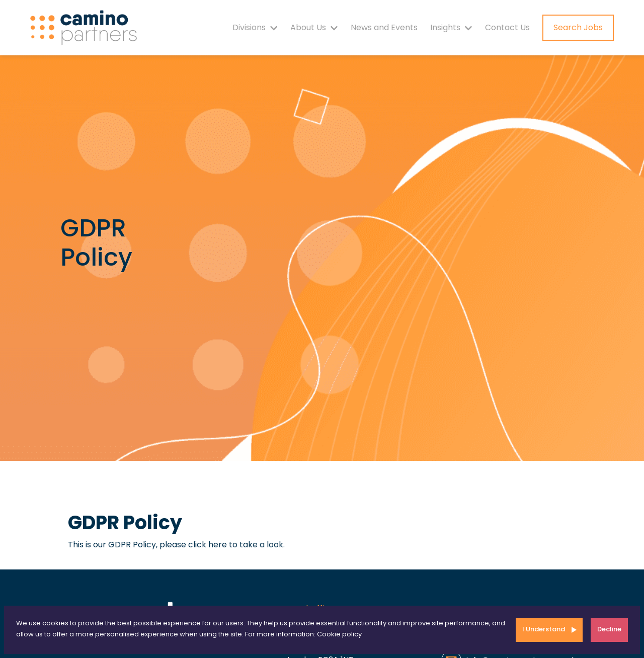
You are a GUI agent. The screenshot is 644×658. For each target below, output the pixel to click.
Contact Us (507, 27)
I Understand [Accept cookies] (544, 629)
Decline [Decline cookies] (609, 629)
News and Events (384, 27)
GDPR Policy (125, 522)
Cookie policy (339, 634)
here (218, 545)
